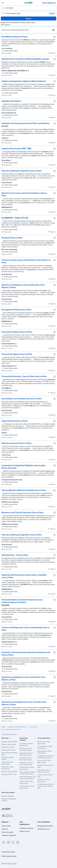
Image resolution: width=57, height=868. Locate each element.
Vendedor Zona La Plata (12, 238)
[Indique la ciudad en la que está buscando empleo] (28, 13)
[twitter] (13, 842)
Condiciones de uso (8, 852)
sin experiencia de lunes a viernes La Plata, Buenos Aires (46, 786)
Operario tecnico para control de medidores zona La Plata (24, 194)
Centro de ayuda (7, 832)
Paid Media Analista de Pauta (14, 37)
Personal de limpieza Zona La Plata (17, 332)
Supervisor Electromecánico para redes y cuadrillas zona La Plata (24, 576)
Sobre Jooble (6, 826)
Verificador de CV (44, 829)
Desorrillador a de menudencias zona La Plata (22, 399)
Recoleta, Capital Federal (10, 742)
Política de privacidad (9, 856)
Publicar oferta (25, 831)
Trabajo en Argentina (9, 835)
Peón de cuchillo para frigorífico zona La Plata (22, 535)
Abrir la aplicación (49, 3)
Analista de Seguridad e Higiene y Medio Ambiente (24, 81)
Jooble (14, 864)
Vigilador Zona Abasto (11, 101)
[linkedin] (18, 842)
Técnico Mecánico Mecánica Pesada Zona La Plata (24, 490)
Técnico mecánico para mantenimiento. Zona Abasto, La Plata (26, 261)
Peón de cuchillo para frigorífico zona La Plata (22, 171)
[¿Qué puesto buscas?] (28, 8)
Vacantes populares (8, 796)
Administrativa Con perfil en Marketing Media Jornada (25, 59)
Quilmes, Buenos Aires (9, 750)
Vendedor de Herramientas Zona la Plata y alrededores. (26, 123)
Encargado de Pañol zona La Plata (16, 310)
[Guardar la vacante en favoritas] (55, 37)
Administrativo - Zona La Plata (15, 555)
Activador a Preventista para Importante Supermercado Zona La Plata (26, 654)
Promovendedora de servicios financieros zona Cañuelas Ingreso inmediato (22, 601)
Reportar (52, 53)
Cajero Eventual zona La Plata (15, 421)
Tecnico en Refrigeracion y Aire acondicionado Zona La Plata (26, 629)
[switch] (54, 30)
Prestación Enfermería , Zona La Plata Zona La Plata (24, 376)
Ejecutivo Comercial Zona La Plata (17, 443)
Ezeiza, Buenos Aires (8, 747)
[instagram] (8, 842)
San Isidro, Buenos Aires (9, 774)
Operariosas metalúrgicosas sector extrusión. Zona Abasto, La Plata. (24, 703)
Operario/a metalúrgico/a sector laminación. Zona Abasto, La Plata (23, 678)
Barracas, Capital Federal (9, 772)
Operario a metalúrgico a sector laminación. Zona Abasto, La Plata (23, 286)
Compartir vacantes (26, 828)
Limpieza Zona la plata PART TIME (16, 149)
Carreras (5, 829)
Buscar (29, 19)
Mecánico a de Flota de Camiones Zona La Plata (22, 512)
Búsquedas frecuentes (11, 734)
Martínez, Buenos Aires (9, 744)
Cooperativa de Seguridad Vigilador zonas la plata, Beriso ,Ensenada (24, 467)
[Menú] (3, 3)
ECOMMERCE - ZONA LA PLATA (15, 218)
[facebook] (4, 842)
